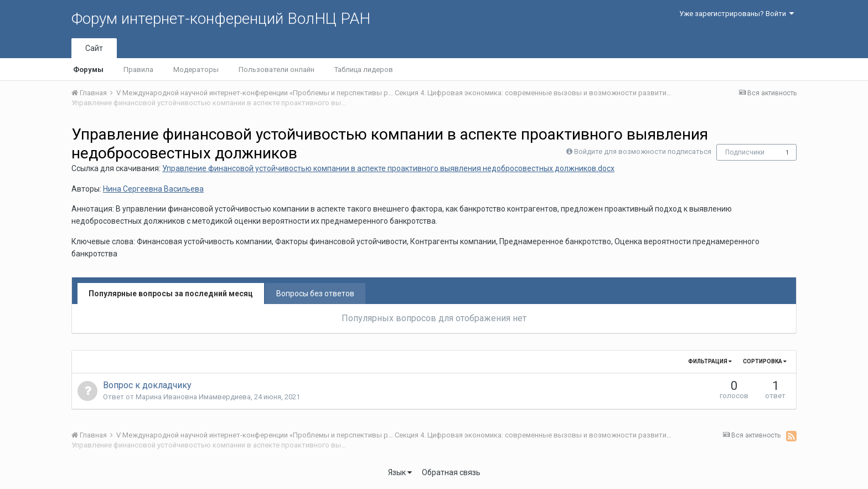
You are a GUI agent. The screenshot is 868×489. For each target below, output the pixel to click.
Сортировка (765, 361)
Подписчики (745, 152)
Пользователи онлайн (277, 70)
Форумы (88, 70)
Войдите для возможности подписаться (643, 151)
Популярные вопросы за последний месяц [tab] (171, 294)
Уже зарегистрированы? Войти (737, 14)
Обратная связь (451, 472)
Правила (138, 70)
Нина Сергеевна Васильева (153, 189)
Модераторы (196, 70)
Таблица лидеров (364, 70)
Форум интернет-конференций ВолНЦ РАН (221, 19)
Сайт (94, 48)
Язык (400, 472)
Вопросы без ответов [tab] (315, 294)
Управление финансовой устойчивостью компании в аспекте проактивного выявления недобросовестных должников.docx (388, 168)
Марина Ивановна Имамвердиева (193, 397)
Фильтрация (710, 361)
